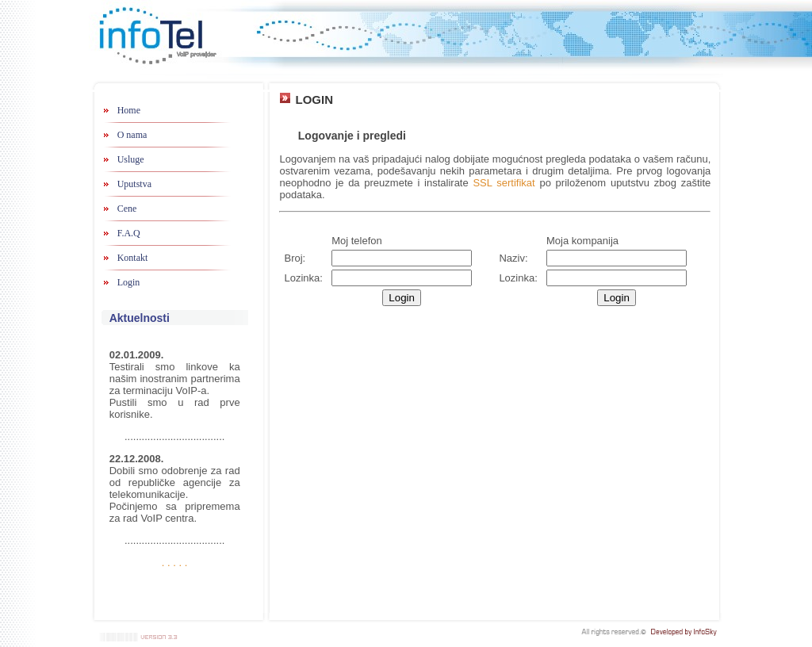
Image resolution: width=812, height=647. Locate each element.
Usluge (131, 159)
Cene (127, 209)
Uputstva (134, 184)
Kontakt (133, 258)
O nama (132, 135)
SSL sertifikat (504, 183)
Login (129, 282)
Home (129, 110)
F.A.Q (129, 233)
